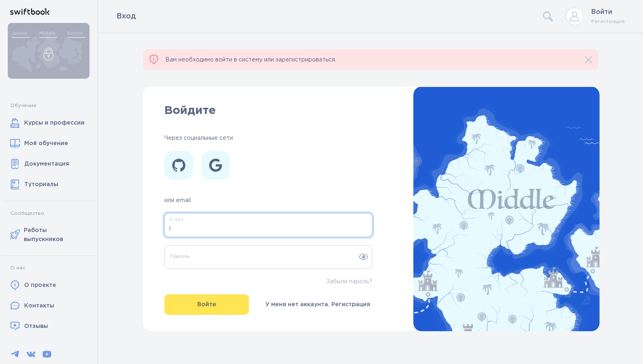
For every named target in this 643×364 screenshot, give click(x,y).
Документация (40, 164)
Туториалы (34, 184)
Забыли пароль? (349, 282)
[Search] (475, 16)
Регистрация (608, 22)
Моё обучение (39, 143)
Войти (602, 12)
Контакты (32, 306)
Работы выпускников (37, 235)
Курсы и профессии (47, 123)
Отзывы (29, 326)
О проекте (33, 285)
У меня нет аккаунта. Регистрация (318, 305)
